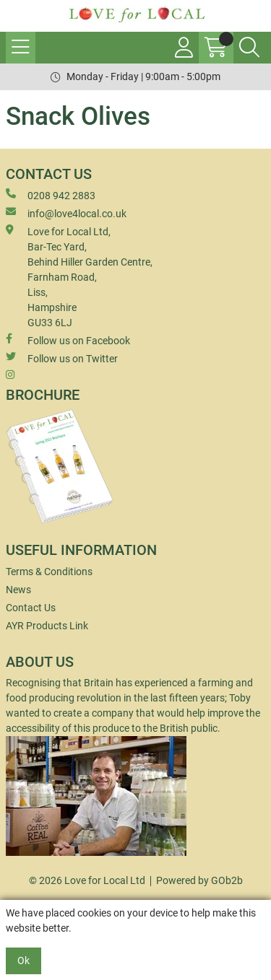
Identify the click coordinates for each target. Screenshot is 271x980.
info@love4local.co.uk (66, 213)
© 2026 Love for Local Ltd (87, 880)
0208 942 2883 (51, 195)
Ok (23, 961)
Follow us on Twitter (62, 358)
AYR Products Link (47, 626)
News (18, 590)
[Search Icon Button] (249, 48)
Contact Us (31, 608)
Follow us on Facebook (68, 340)
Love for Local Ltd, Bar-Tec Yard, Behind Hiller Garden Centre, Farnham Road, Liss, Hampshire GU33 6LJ (79, 276)
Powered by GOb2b (199, 880)
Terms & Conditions (49, 572)
